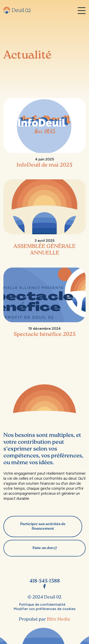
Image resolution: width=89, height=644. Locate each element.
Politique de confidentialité (42, 605)
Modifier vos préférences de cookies (45, 609)
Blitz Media (58, 619)
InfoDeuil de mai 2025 (44, 165)
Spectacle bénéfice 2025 (45, 335)
